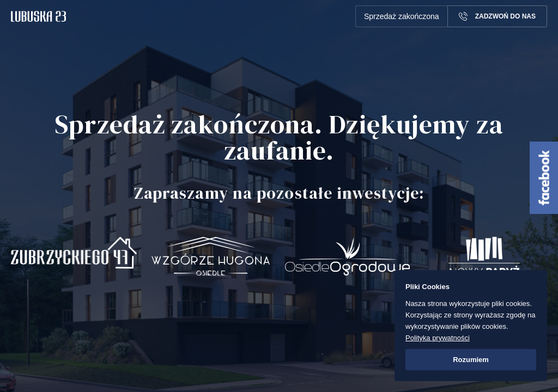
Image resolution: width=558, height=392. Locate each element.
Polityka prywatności (438, 338)
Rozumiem (471, 360)
